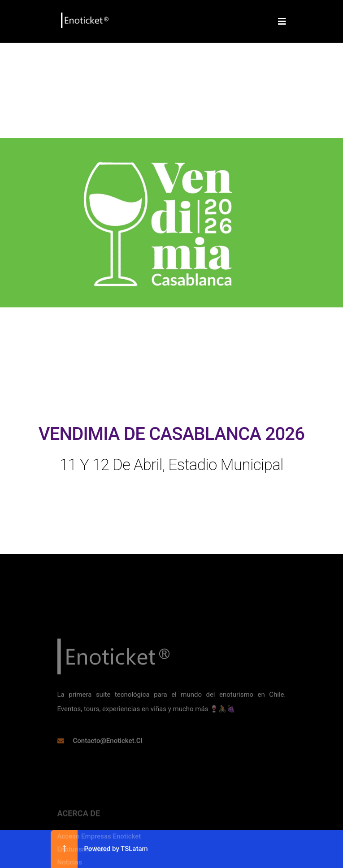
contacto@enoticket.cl (108, 777)
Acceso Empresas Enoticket (99, 862)
